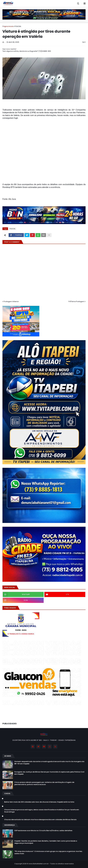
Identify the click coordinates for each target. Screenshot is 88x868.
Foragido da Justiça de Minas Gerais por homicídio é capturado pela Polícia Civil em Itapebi (49, 773)
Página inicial (8, 26)
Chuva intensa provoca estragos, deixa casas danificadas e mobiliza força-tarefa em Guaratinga (42, 811)
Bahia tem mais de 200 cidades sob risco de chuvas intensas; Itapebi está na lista (39, 802)
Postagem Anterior (11, 301)
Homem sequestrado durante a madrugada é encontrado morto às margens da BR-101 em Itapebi (49, 763)
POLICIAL (18, 26)
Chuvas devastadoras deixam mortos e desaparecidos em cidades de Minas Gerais (40, 820)
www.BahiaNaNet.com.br (39, 864)
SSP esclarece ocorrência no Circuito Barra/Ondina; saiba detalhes (43, 831)
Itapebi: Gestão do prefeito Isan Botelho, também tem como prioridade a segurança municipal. (46, 842)
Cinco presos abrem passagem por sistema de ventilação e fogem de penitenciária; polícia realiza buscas (44, 783)
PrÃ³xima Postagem (76, 301)
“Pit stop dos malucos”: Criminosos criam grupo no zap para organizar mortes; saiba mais (48, 852)
